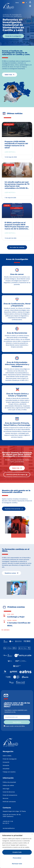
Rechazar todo (17, 864)
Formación (6, 765)
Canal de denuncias (9, 792)
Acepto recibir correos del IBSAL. (15, 726)
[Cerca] (32, 834)
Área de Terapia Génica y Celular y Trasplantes (17, 395)
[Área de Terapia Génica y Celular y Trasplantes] (17, 389)
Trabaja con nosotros (9, 772)
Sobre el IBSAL (7, 756)
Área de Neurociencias (17, 333)
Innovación (6, 762)
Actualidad (6, 769)
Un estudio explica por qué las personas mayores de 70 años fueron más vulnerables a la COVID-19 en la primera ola (17, 186)
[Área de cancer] (17, 270)
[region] (17, 850)
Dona (17, 3)
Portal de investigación (10, 759)
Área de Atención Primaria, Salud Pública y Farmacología (17, 424)
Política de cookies (8, 785)
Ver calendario (5, 630)
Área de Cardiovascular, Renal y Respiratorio (17, 305)
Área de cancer (17, 274)
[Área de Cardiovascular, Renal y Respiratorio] (17, 299)
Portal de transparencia (10, 795)
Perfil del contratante (9, 802)
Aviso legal (6, 789)
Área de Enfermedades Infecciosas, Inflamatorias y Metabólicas (17, 364)
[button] (30, 6)
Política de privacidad (9, 782)
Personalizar (17, 858)
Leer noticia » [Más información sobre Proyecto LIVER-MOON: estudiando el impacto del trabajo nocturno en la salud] (10, 152)
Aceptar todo (17, 852)
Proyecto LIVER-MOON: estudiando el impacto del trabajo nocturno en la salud (16, 145)
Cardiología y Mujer (16, 617)
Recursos (5, 798)
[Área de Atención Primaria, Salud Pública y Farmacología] (17, 419)
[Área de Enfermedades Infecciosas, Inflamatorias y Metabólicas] (17, 358)
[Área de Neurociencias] (17, 329)
